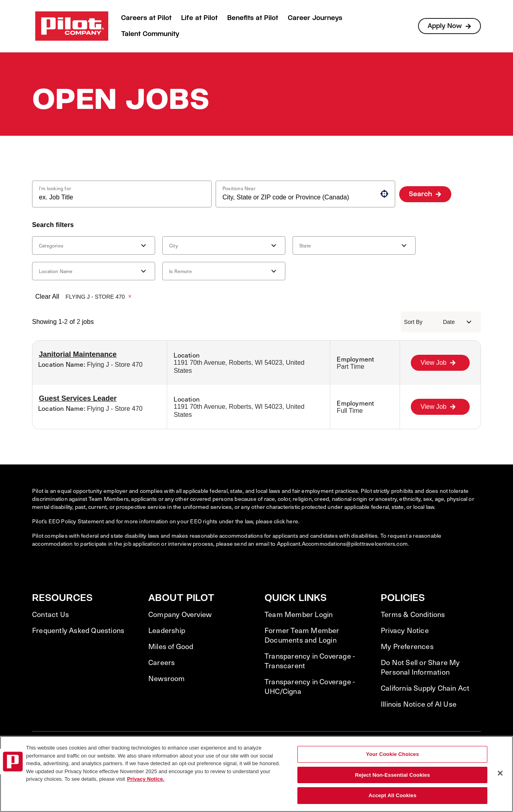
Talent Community (150, 34)
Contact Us (50, 614)
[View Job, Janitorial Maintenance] (440, 363)
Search (420, 194)
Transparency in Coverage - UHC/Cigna (310, 686)
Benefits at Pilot (253, 18)
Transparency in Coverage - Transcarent (310, 661)
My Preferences (407, 646)
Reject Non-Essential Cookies (393, 775)
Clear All (47, 296)
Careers (162, 662)
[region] (256, 774)
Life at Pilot (199, 18)
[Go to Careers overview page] (72, 26)
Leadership (167, 630)
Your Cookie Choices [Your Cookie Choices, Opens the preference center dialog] (392, 754)
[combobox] (119, 197)
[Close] (500, 773)
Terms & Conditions (413, 614)
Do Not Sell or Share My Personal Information (420, 667)
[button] (384, 194)
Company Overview (180, 614)
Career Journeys (315, 18)
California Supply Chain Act (425, 688)
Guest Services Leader (78, 398)
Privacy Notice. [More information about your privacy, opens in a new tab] (146, 779)
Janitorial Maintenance (78, 354)
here (292, 521)
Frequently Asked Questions (78, 630)
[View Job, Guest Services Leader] (440, 407)
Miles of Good (171, 646)
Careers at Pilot (146, 18)
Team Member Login (299, 614)
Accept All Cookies (392, 795)
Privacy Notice (405, 630)
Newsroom (167, 678)
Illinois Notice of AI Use (419, 704)
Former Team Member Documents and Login (302, 635)
